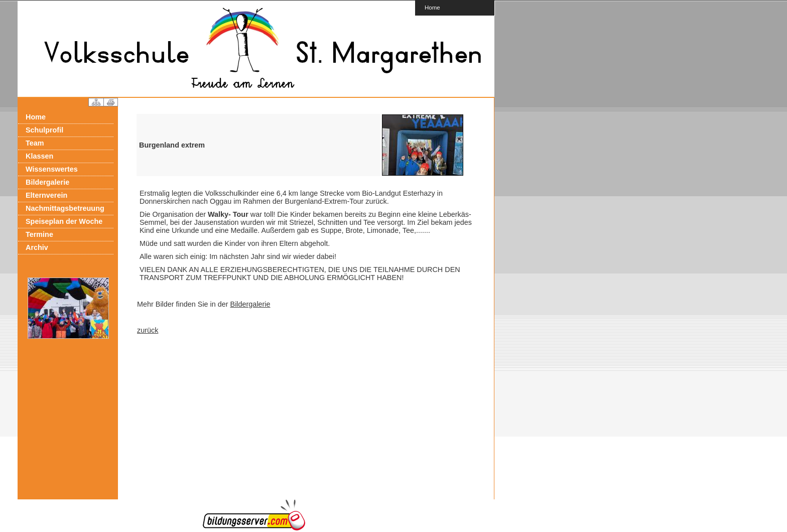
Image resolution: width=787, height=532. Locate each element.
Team (35, 143)
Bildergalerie (47, 182)
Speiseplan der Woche (64, 221)
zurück (148, 330)
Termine (39, 234)
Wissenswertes (52, 169)
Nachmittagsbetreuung (65, 208)
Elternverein (46, 195)
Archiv (37, 247)
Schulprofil (44, 130)
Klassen (39, 156)
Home (432, 7)
